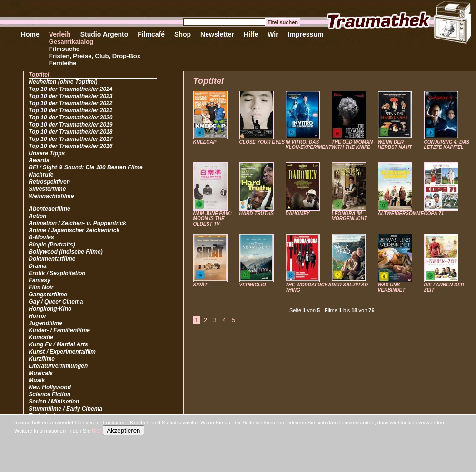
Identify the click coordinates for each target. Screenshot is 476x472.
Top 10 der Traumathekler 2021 (70, 110)
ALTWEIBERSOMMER (403, 213)
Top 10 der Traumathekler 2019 (70, 125)
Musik (37, 380)
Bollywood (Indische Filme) (65, 252)
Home (30, 34)
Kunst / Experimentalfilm (62, 352)
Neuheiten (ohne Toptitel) (63, 82)
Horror (37, 316)
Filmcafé (151, 34)
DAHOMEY (298, 213)
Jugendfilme (45, 323)
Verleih (60, 34)
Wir (273, 34)
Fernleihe (63, 63)
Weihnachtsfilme (51, 196)
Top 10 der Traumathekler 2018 (70, 132)
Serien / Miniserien (54, 402)
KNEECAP (205, 142)
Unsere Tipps (47, 153)
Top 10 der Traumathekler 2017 (70, 139)
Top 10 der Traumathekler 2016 (70, 146)
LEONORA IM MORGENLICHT (349, 216)
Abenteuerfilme (49, 209)
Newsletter (217, 34)
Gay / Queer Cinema (56, 302)
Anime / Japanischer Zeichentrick (74, 230)
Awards (39, 160)
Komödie (41, 337)
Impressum (306, 34)
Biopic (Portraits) (52, 245)
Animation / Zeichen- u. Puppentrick (77, 223)
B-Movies (41, 237)
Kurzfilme (42, 359)
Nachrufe (41, 175)
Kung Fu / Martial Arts (58, 344)
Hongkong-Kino (50, 309)
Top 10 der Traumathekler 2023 (70, 96)
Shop (183, 34)
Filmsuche (64, 49)
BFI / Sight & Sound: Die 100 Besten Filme (85, 167)
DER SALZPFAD (350, 285)
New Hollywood (50, 387)
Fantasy (39, 280)
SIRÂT (200, 285)
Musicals (41, 373)
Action (37, 216)
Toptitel (39, 75)
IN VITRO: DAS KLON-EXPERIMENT (309, 145)
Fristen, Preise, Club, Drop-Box (95, 56)
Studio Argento (104, 34)
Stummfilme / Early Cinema (65, 409)
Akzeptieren (123, 430)
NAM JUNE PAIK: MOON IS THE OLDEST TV (213, 219)
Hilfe (251, 34)
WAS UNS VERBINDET (392, 287)
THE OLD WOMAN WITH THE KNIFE (352, 145)
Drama (37, 266)
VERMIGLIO (253, 285)
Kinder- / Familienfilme (59, 330)
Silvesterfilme (47, 189)
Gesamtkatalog (71, 42)
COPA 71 (434, 213)
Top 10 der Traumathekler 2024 (70, 89)
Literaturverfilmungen (58, 366)
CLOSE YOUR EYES (262, 142)
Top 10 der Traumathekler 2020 (70, 118)
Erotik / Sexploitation (57, 273)
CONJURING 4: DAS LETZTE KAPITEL (447, 145)
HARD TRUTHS (257, 213)
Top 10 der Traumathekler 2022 (70, 103)
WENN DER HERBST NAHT (395, 145)
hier (97, 431)
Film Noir (41, 287)
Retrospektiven (49, 182)
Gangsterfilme (48, 295)
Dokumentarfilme (52, 259)
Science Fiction (50, 394)
